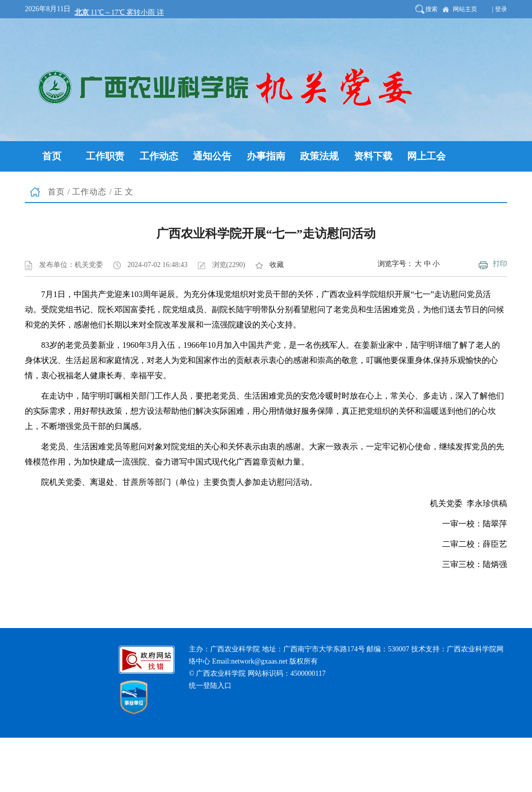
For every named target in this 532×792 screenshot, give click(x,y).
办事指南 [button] (266, 156)
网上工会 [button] (426, 156)
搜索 (431, 9)
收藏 (277, 265)
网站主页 (465, 9)
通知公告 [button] (212, 156)
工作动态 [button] (159, 156)
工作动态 (89, 192)
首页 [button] (52, 156)
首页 (56, 192)
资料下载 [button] (373, 156)
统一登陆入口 (210, 686)
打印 (500, 264)
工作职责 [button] (105, 156)
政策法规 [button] (319, 156)
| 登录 (500, 9)
